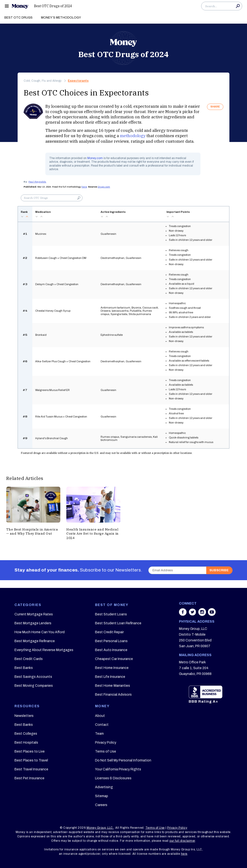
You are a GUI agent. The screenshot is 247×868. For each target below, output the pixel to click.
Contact (102, 725)
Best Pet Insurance (29, 778)
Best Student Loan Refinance (118, 623)
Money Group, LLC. (100, 828)
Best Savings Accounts (33, 677)
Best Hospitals (26, 743)
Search (238, 6)
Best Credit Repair (109, 632)
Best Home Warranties (113, 686)
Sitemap (102, 796)
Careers (101, 805)
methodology (133, 136)
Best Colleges (26, 734)
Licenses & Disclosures (113, 778)
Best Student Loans (111, 614)
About (100, 716)
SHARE (215, 107)
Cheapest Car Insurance (114, 659)
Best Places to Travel (31, 760)
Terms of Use (106, 751)
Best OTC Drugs (18, 18)
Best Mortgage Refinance (35, 641)
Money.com (95, 158)
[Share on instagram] (203, 614)
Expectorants (78, 81)
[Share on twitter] (193, 614)
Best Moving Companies (34, 686)
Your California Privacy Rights (118, 769)
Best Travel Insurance (31, 769)
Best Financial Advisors (113, 695)
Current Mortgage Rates (34, 614)
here (84, 187)
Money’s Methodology (61, 18)
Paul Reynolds (37, 182)
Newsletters (24, 716)
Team (99, 734)
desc (22, 217)
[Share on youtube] (212, 614)
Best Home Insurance (112, 668)
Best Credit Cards (29, 659)
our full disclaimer (182, 841)
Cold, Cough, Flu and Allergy (43, 81)
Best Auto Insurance (111, 650)
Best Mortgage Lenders (33, 623)
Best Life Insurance (110, 677)
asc (27, 217)
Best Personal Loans (111, 641)
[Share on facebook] (183, 614)
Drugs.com (104, 187)
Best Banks (24, 668)
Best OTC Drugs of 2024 (53, 6)
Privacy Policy (106, 743)
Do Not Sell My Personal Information (123, 760)
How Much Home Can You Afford (40, 632)
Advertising (104, 787)
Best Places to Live (30, 751)
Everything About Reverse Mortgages (44, 650)
